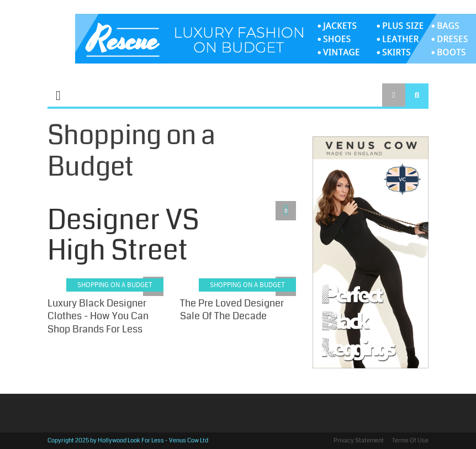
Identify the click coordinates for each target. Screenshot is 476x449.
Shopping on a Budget (115, 285)
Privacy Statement (359, 440)
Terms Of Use (410, 440)
